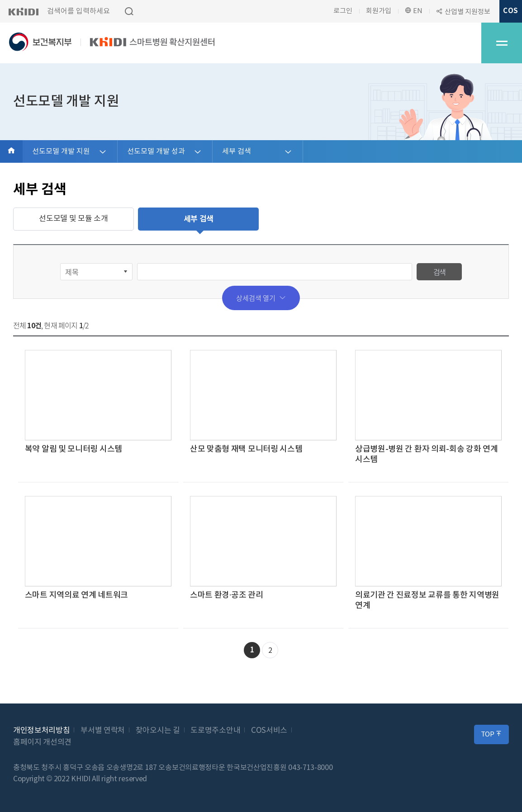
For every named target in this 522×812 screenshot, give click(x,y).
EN (414, 11)
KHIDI (23, 11)
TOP (492, 734)
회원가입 (379, 11)
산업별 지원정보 (467, 12)
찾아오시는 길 (158, 731)
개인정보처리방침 (42, 731)
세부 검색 (237, 151)
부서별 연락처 (103, 731)
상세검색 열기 (261, 298)
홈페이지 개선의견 (42, 742)
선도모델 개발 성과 (156, 151)
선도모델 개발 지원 (61, 151)
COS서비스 (269, 731)
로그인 (343, 11)
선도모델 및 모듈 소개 (73, 219)
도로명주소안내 (215, 731)
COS (510, 11)
